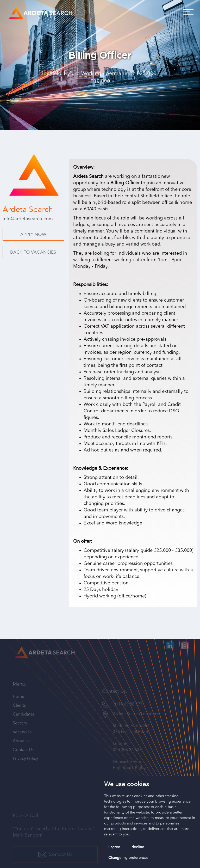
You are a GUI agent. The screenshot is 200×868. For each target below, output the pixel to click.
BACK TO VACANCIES (33, 252)
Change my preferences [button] (128, 858)
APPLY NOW (33, 235)
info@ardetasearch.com (28, 219)
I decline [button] (137, 847)
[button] (187, 10)
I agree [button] (114, 847)
